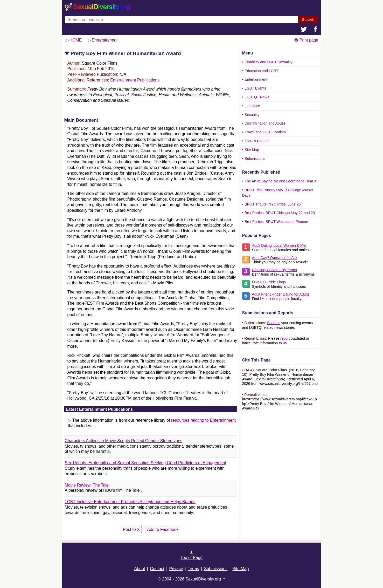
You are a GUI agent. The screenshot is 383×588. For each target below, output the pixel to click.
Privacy (176, 569)
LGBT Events (255, 88)
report (285, 338)
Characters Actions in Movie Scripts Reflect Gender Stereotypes (124, 441)
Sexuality (252, 115)
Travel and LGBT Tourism (265, 132)
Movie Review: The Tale (87, 485)
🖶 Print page (306, 40)
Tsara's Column (257, 141)
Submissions (255, 159)
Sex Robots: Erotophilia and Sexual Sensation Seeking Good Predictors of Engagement (146, 463)
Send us (273, 323)
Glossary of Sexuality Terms (274, 270)
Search (308, 20)
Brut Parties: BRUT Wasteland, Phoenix (277, 222)
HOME (76, 40)
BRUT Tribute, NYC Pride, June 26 (273, 204)
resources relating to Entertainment (203, 420)
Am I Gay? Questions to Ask (275, 258)
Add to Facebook (163, 529)
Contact (157, 569)
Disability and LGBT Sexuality (268, 62)
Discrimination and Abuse (265, 123)
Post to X (131, 529)
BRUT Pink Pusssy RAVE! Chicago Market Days (278, 193)
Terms (193, 569)
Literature (252, 106)
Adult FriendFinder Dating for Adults (281, 294)
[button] (304, 30)
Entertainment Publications (135, 80)
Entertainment (256, 79)
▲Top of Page (191, 555)
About (140, 569)
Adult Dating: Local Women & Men (280, 245)
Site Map (252, 150)
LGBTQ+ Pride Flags (269, 282)
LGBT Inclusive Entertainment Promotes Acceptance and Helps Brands (130, 502)
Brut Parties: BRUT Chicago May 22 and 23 (280, 213)
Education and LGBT (261, 71)
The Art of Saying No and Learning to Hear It (280, 181)
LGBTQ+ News (257, 97)
